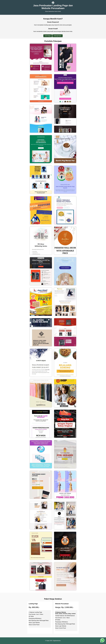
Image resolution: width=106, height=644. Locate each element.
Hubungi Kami (57, 36)
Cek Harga (48, 36)
